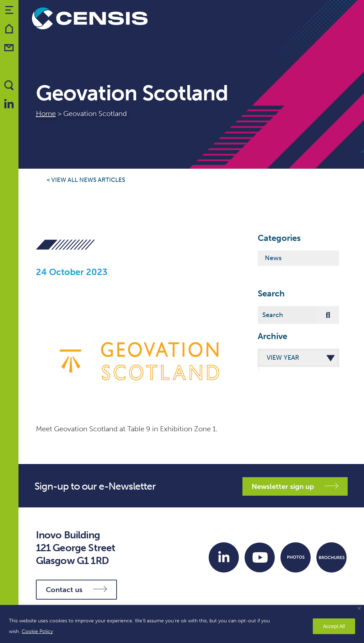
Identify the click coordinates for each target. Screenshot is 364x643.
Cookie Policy (37, 631)
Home (46, 114)
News (273, 258)
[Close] (359, 608)
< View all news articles (86, 180)
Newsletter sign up (295, 486)
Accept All (334, 626)
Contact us (76, 590)
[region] (182, 624)
